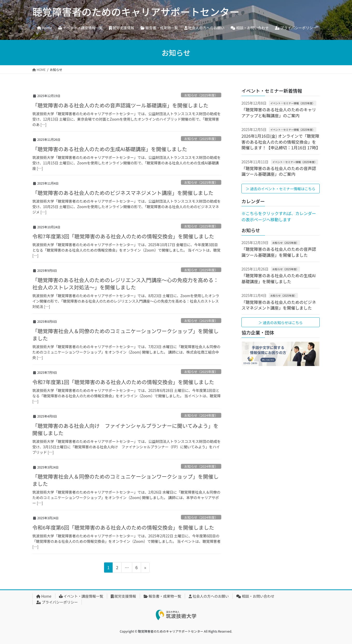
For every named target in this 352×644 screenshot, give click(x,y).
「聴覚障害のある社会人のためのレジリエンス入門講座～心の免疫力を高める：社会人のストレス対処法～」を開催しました (126, 284)
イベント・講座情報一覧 (81, 596)
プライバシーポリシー (57, 602)
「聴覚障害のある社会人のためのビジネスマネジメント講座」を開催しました (123, 193)
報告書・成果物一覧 (162, 596)
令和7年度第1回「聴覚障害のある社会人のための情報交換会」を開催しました (123, 382)
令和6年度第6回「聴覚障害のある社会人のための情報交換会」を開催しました (123, 527)
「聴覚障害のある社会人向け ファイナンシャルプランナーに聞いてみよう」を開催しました (125, 429)
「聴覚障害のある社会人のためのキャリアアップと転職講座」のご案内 (279, 112)
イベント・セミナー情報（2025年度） (292, 103)
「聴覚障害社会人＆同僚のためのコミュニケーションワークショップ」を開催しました (126, 335)
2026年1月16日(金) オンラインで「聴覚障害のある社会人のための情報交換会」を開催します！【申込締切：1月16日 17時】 (281, 142)
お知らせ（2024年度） (201, 415)
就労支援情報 (123, 596)
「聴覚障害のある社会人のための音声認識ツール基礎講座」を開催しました (120, 105)
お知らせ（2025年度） (201, 95)
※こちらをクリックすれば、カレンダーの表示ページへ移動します (279, 216)
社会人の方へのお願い (209, 596)
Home (44, 596)
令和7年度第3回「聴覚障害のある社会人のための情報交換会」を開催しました (123, 236)
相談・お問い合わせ (255, 596)
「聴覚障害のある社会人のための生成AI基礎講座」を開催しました (110, 149)
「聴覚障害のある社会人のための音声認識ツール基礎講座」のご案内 (279, 171)
